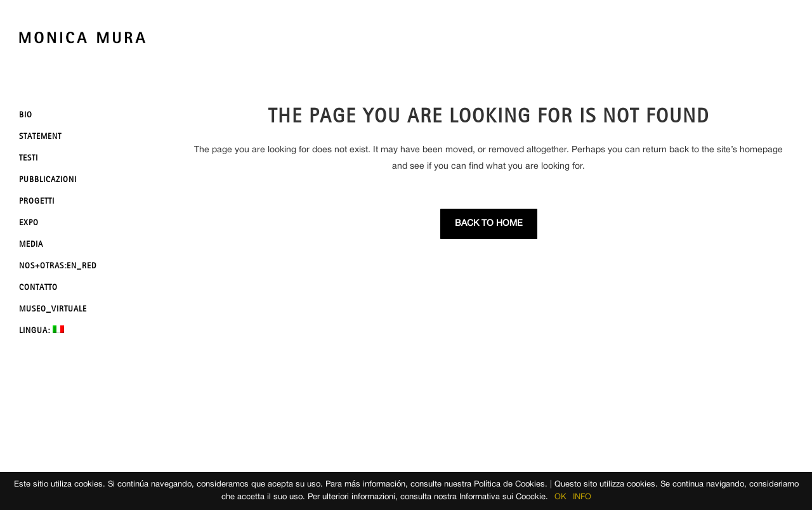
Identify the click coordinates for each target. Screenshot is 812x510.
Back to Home (489, 224)
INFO (582, 497)
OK (560, 497)
